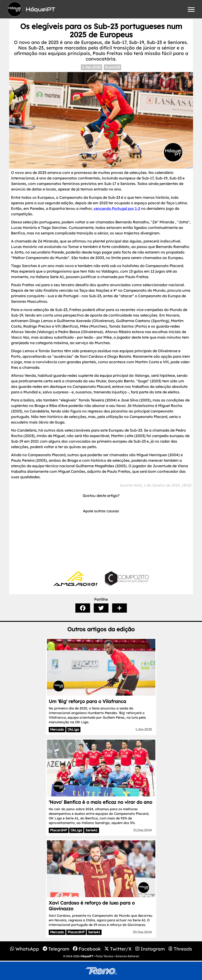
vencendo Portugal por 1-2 (117, 208)
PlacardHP (59, 830)
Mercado (57, 729)
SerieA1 (91, 830)
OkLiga (73, 729)
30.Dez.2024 (142, 932)
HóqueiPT (87, 956)
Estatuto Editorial (127, 956)
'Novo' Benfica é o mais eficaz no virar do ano (100, 802)
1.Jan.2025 (91, 67)
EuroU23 (112, 67)
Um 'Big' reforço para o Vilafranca (87, 701)
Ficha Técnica (104, 956)
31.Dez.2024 (143, 830)
